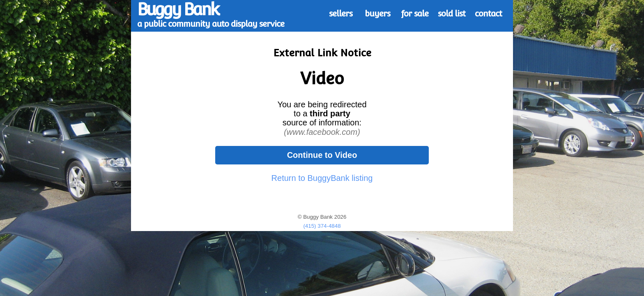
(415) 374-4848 (322, 226)
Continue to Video (322, 155)
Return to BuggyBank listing (322, 178)
